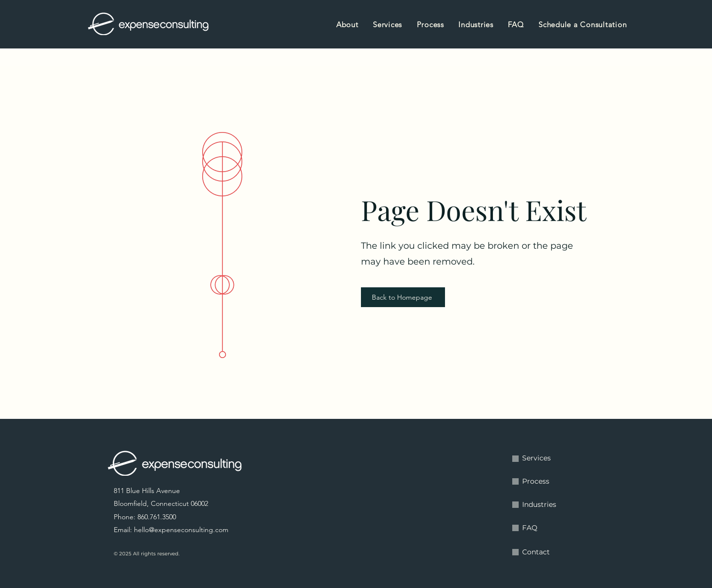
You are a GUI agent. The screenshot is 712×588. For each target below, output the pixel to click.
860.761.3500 (157, 517)
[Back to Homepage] (403, 297)
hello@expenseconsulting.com (181, 530)
